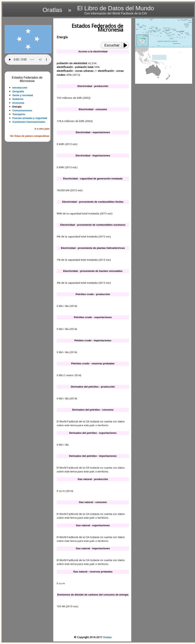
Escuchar (112, 45)
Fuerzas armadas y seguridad (30, 118)
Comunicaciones (22, 110)
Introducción (20, 88)
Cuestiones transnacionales (29, 122)
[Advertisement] (28, 164)
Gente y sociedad (23, 95)
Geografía (18, 91)
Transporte (19, 114)
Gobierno (18, 99)
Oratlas (107, 637)
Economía (18, 103)
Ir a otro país (42, 129)
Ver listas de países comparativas (30, 136)
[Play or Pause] (127, 45)
